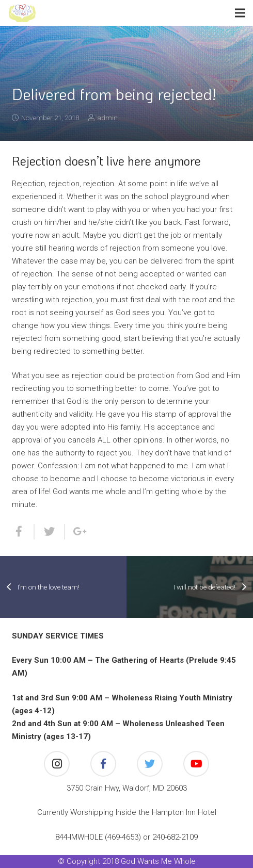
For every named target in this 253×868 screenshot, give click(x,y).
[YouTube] (196, 764)
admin (107, 118)
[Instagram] (57, 764)
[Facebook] (103, 764)
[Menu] (240, 13)
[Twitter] (150, 764)
